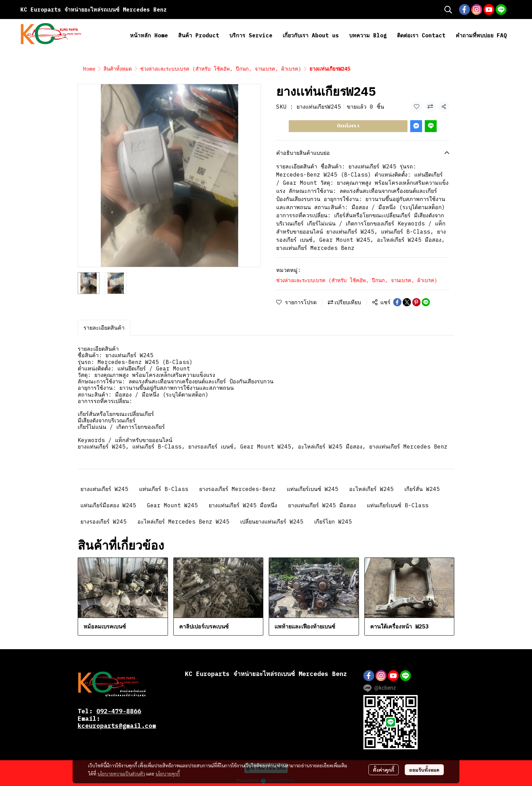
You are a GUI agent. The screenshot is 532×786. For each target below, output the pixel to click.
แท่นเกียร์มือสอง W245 (108, 505)
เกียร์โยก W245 (333, 522)
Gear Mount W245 (172, 505)
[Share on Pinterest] (416, 302)
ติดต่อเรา (348, 126)
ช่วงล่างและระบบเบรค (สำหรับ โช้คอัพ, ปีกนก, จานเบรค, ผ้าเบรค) (221, 69)
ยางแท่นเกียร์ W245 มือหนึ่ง (243, 505)
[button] (448, 10)
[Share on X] (407, 302)
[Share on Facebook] (397, 302)
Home (89, 69)
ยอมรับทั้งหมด (424, 770)
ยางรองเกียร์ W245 (103, 522)
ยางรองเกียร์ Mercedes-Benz (237, 489)
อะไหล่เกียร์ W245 (371, 489)
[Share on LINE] (426, 302)
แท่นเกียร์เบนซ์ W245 (312, 489)
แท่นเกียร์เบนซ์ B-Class (398, 505)
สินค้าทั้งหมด (118, 69)
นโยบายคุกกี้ (168, 773)
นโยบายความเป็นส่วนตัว (121, 773)
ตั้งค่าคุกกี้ (384, 770)
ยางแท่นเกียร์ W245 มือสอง (322, 505)
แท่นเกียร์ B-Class (164, 489)
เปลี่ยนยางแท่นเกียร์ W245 (272, 522)
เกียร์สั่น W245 (422, 489)
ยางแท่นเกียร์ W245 (104, 489)
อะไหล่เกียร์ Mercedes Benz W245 (183, 522)
